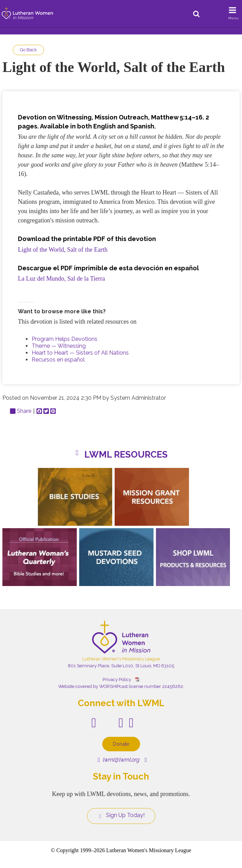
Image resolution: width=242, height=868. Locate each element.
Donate (121, 744)
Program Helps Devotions (65, 339)
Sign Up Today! (121, 815)
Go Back (28, 50)
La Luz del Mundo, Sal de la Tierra (61, 279)
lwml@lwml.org (119, 760)
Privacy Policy (117, 679)
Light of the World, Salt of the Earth (63, 250)
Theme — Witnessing (59, 346)
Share (21, 411)
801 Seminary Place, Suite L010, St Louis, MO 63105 (121, 666)
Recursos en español (58, 360)
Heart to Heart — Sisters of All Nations (80, 353)
